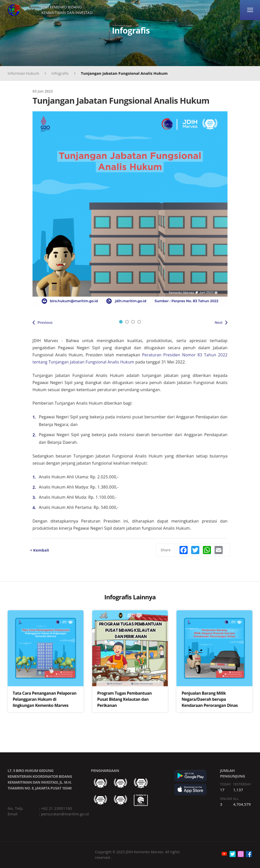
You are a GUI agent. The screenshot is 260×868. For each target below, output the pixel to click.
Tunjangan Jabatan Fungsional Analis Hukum (124, 73)
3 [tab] (133, 322)
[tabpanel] (130, 209)
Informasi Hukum (23, 73)
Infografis (60, 73)
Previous (45, 323)
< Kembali (39, 550)
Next (219, 323)
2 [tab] (127, 322)
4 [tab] (139, 322)
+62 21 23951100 (57, 808)
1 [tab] (121, 322)
